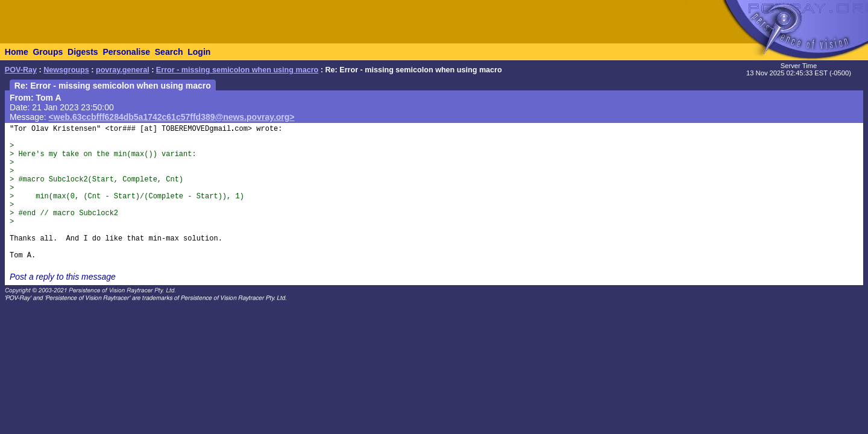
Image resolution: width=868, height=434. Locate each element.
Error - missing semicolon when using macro (237, 70)
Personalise (126, 52)
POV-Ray (21, 70)
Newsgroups (66, 70)
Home (17, 52)
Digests (83, 52)
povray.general (123, 70)
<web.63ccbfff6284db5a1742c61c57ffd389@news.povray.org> (172, 117)
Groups (48, 52)
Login (199, 52)
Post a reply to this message (63, 277)
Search (169, 52)
